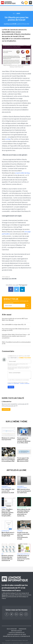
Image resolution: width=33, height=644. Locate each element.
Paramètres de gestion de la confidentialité (16, 636)
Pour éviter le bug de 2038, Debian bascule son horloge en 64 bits (16, 330)
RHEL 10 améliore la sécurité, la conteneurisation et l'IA (16, 343)
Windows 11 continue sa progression (8, 439)
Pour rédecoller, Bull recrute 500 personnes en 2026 (8, 491)
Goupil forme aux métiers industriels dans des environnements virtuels (23, 536)
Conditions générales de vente (16, 634)
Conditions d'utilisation (25, 383)
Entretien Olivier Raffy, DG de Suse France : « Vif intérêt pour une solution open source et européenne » (16, 336)
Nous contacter (12, 629)
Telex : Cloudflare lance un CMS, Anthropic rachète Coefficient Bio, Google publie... (7, 512)
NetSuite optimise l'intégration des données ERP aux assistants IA (7, 558)
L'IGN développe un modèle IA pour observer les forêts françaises (23, 558)
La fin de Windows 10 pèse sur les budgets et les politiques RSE (8, 460)
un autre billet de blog (22, 173)
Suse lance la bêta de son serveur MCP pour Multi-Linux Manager (15, 319)
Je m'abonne (6, 409)
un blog (8, 139)
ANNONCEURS (22, 629)
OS (14, 13)
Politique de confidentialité (13, 383)
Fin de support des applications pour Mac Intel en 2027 (23, 460)
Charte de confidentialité (16, 633)
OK (27, 306)
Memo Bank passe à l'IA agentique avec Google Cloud (8, 534)
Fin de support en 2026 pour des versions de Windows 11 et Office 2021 (24, 440)
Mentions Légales (16, 631)
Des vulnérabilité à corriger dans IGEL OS (14, 325)
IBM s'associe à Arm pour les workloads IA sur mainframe (24, 491)
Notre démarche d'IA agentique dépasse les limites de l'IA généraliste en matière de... (24, 513)
